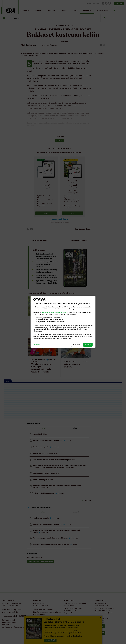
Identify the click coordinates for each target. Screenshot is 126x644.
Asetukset (76, 345)
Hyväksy (88, 345)
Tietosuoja (37, 345)
